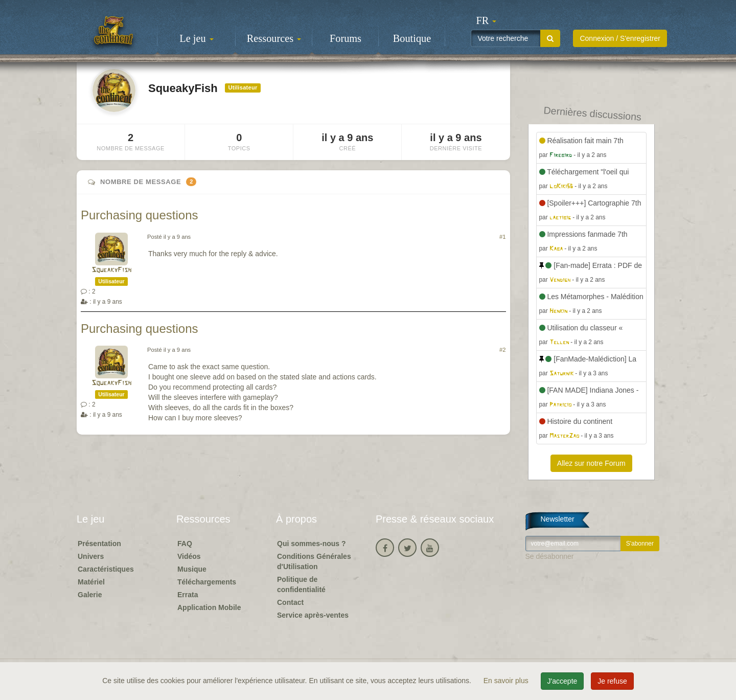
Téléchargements (207, 582)
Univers (91, 556)
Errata (188, 595)
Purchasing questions (139, 215)
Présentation (99, 544)
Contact (290, 602)
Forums (346, 38)
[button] (486, 20)
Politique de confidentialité (301, 584)
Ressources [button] (274, 38)
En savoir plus (507, 681)
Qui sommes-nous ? (312, 544)
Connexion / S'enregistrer (620, 38)
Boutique (412, 38)
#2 (502, 350)
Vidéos (189, 556)
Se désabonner (550, 556)
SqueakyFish (111, 270)
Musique (192, 569)
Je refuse (612, 681)
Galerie (90, 595)
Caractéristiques (106, 569)
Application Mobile (209, 607)
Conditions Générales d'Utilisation (314, 561)
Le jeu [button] (196, 38)
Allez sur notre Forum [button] (591, 463)
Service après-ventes (313, 615)
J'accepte (562, 681)
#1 (502, 237)
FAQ (185, 544)
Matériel (91, 582)
